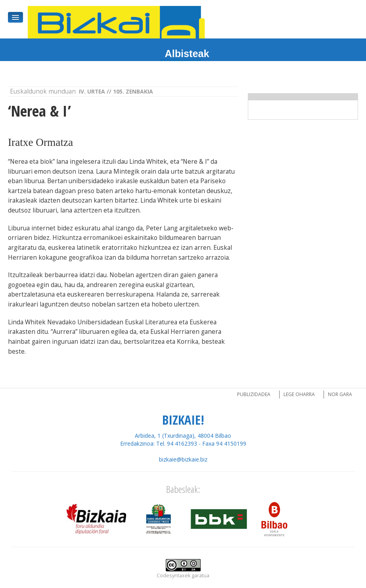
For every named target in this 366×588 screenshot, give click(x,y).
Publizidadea (254, 394)
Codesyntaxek (173, 576)
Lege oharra (299, 394)
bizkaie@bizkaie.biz (183, 459)
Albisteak (187, 54)
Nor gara (340, 394)
